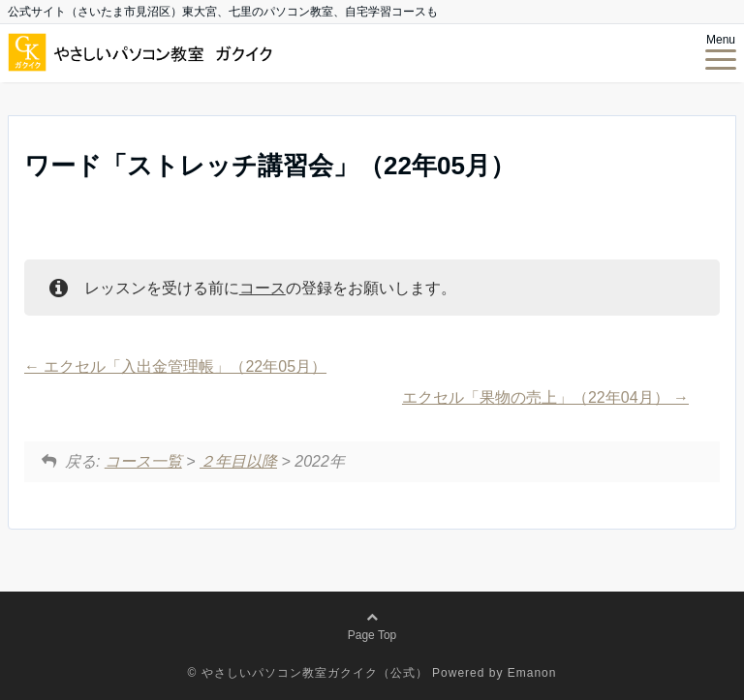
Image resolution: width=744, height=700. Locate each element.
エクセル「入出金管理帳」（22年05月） (175, 366)
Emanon (532, 673)
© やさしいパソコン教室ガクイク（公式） (308, 673)
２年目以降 (238, 461)
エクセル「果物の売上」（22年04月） (545, 397)
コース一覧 (143, 461)
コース (263, 288)
